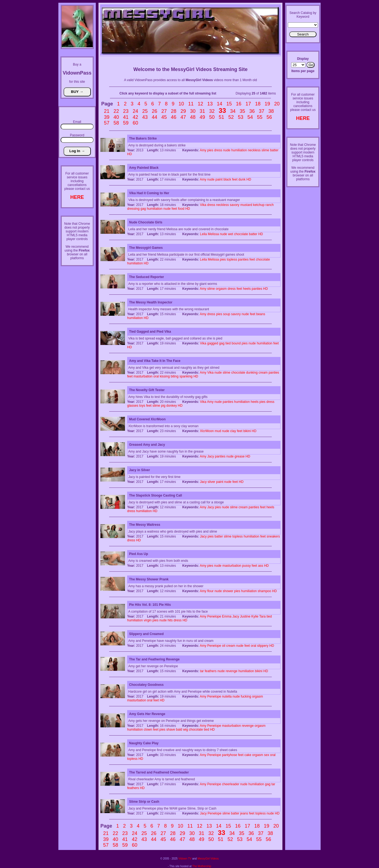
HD (129, 154)
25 (145, 111)
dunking (252, 373)
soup (227, 314)
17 (248, 104)
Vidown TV (185, 859)
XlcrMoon (207, 431)
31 (202, 111)
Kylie (255, 616)
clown (148, 730)
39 (107, 117)
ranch (270, 205)
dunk (242, 179)
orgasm (221, 289)
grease (240, 456)
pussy (247, 566)
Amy (203, 150)
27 (164, 111)
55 (260, 117)
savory (235, 205)
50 (212, 117)
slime (265, 150)
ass (261, 566)
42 (135, 117)
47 (183, 117)
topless (232, 259)
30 (193, 111)
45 (164, 117)
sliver (211, 482)
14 (220, 104)
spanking (186, 376)
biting (174, 376)
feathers (211, 671)
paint (219, 179)
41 (126, 117)
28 (174, 111)
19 (267, 104)
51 (222, 117)
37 (261, 111)
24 (135, 111)
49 (202, 117)
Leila (203, 234)
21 (107, 111)
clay (233, 431)
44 (154, 117)
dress (218, 150)
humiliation (239, 150)
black (227, 179)
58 (116, 123)
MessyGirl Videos (208, 859)
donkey (171, 406)
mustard (246, 205)
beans (261, 314)
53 (241, 117)
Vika (203, 205)
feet (235, 179)
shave (171, 730)
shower (228, 591)
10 (181, 104)
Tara (262, 616)
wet (231, 234)
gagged (213, 343)
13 (210, 104)
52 (231, 117)
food (181, 209)
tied (228, 343)
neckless (254, 150)
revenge (232, 671)
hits (170, 620)
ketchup (259, 205)
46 (174, 117)
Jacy (211, 456)
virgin (148, 620)
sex (267, 755)
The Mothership (202, 866)
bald (179, 730)
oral (156, 376)
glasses (133, 406)
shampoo (264, 591)
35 (242, 111)
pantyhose (230, 755)
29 (183, 111)
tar (202, 671)
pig (163, 406)
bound (236, 343)
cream (263, 373)
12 (200, 104)
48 (193, 117)
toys (142, 406)
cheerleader (231, 784)
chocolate (241, 234)
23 (126, 111)
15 (229, 104)
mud (218, 431)
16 (239, 104)
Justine (245, 616)
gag (143, 209)
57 (107, 123)
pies (210, 150)
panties (243, 259)
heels (247, 289)
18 (258, 104)
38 (271, 111)
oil (224, 646)
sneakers (273, 536)
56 (269, 117)
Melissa (214, 234)
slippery (263, 646)
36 (252, 111)
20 (277, 104)
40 (116, 117)
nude (227, 150)
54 (250, 117)
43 (145, 117)
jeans (244, 813)
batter (274, 150)
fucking (246, 696)
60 (135, 123)
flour (210, 591)
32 (212, 111)
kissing (165, 376)
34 (233, 111)
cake (248, 755)
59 (126, 123)
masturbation (143, 376)
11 (191, 104)
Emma (227, 616)
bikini (247, 431)
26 (154, 111)
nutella (227, 696)
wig (186, 730)
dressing (133, 209)
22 (116, 111)
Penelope (214, 616)
